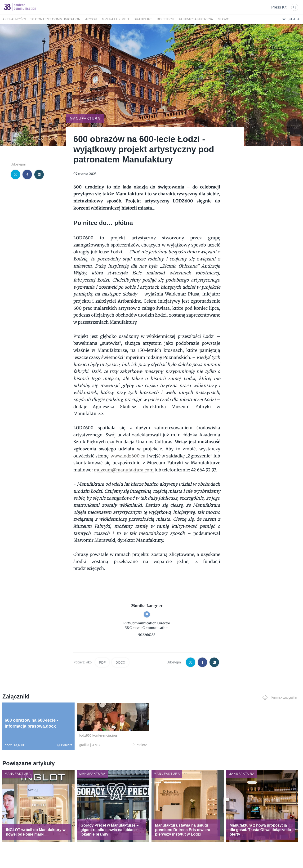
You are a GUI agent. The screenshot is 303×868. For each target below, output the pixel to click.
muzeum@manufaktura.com (124, 470)
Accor (91, 19)
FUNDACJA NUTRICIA (196, 19)
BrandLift (143, 19)
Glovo (224, 19)
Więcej (291, 19)
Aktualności (14, 19)
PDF (102, 662)
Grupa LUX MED (115, 19)
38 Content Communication (56, 19)
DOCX (120, 662)
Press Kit (279, 7)
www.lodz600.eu (128, 456)
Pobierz (65, 745)
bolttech (165, 19)
